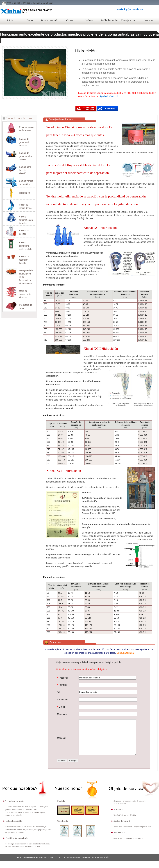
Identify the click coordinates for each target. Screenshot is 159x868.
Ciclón (70, 20)
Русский (27, 3)
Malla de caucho (109, 20)
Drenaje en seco (129, 20)
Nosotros (149, 20)
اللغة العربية (48, 3)
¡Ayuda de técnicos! (108, 96)
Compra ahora (86, 109)
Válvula (90, 20)
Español (37, 3)
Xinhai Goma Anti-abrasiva (26, 14)
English (17, 3)
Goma (30, 20)
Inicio (10, 20)
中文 (9, 3)
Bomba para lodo (50, 20)
